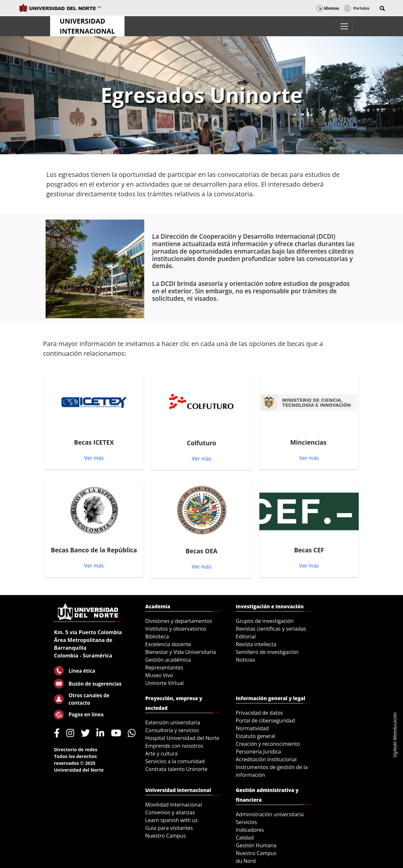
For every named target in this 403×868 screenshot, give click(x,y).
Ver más (94, 458)
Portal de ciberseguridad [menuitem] (265, 721)
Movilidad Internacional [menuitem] (174, 805)
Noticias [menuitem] (245, 660)
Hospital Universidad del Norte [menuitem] (182, 738)
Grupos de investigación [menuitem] (265, 621)
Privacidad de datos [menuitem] (259, 713)
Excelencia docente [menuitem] (168, 644)
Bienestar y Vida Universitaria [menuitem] (180, 652)
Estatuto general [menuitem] (256, 736)
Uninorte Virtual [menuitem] (164, 683)
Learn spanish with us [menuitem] (171, 820)
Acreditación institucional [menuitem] (266, 759)
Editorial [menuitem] (246, 636)
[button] (382, 8)
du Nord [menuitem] (246, 861)
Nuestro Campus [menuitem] (166, 836)
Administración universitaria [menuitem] (270, 814)
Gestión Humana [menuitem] (256, 845)
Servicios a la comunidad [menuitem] (175, 761)
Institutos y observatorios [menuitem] (176, 629)
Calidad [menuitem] (245, 838)
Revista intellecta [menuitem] (256, 644)
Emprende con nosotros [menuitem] (174, 746)
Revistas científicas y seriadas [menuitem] (271, 629)
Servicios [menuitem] (246, 822)
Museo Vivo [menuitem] (159, 675)
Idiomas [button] (328, 8)
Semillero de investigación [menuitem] (267, 652)
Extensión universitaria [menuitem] (173, 722)
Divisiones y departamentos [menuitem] (179, 621)
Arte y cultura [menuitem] (161, 754)
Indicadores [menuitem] (250, 830)
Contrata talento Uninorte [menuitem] (176, 769)
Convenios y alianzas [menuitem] (170, 812)
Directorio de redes (76, 749)
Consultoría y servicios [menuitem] (172, 730)
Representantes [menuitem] (164, 667)
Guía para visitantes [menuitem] (169, 828)
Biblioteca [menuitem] (157, 636)
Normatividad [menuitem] (252, 728)
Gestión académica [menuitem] (168, 660)
